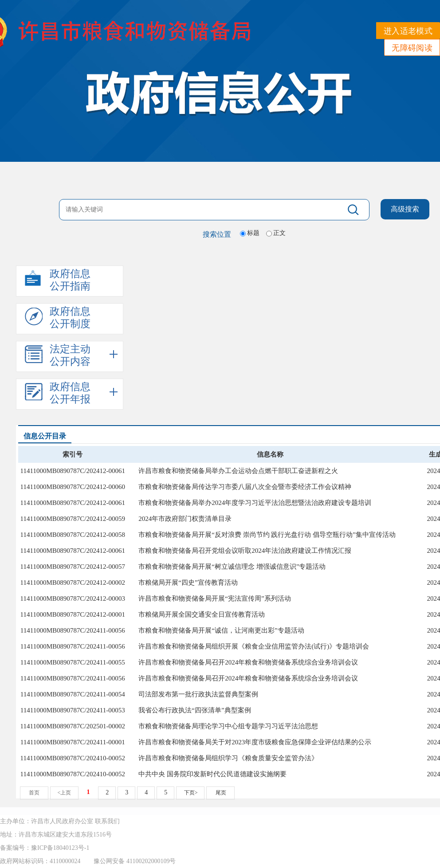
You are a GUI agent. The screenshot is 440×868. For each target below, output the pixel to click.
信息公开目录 (45, 436)
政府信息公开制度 (58, 318)
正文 (279, 233)
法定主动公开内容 (58, 356)
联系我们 (107, 821)
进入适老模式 (408, 31)
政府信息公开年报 (58, 393)
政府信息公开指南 (58, 280)
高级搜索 (405, 209)
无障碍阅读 (412, 48)
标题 (253, 233)
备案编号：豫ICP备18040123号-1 (45, 848)
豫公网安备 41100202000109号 (135, 861)
